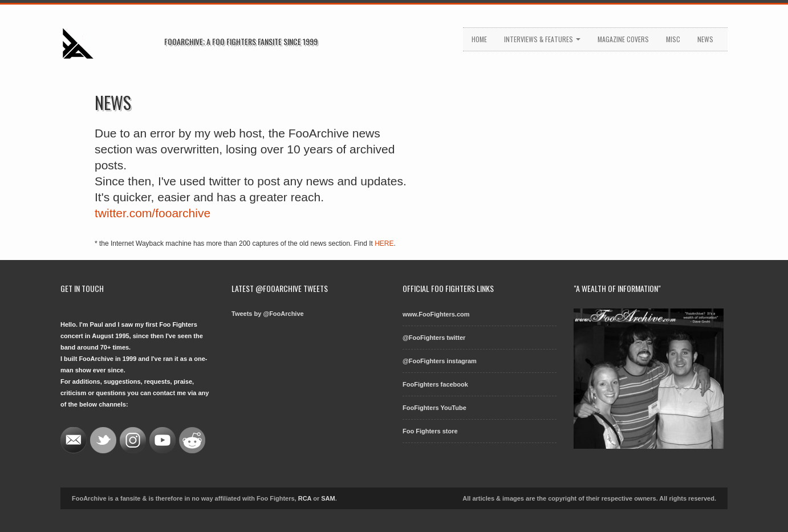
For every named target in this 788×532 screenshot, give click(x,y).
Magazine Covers (623, 39)
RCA (305, 498)
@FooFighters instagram (440, 361)
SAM (328, 498)
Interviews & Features (542, 39)
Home (479, 39)
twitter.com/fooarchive (153, 213)
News (705, 39)
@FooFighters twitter (434, 338)
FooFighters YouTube (434, 408)
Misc (673, 39)
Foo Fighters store (430, 431)
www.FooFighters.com (436, 314)
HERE (384, 243)
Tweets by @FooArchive (268, 314)
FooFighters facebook (435, 384)
